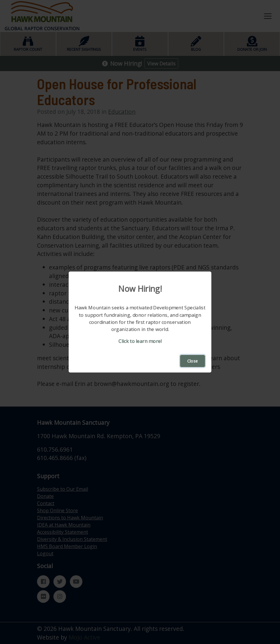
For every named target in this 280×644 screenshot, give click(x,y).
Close (193, 361)
